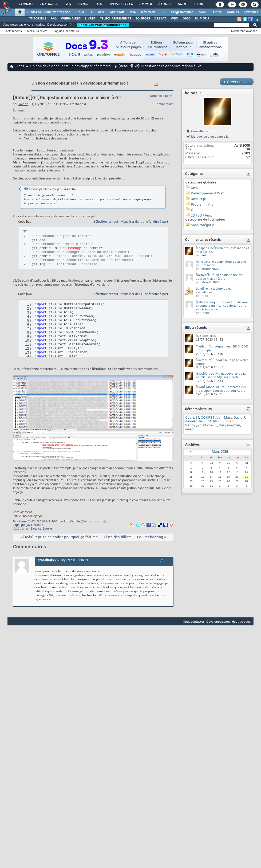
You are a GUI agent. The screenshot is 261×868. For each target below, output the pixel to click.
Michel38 (210, 426)
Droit (183, 4)
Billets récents (13, 31)
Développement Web (208, 194)
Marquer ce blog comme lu (207, 137)
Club (198, 4)
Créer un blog (237, 82)
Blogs (82, 4)
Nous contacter (193, 621)
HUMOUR (202, 19)
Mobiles (233, 12)
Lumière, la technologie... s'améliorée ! (214, 291)
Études (165, 4)
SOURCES (143, 19)
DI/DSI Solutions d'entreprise (49, 12)
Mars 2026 (220, 452)
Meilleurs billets (37, 31)
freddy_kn (193, 426)
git (23, 525)
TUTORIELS (38, 19)
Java (133, 12)
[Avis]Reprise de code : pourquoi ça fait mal (61, 537)
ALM (101, 12)
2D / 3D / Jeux (201, 216)
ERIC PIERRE (215, 422)
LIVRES (90, 19)
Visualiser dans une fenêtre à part (145, 221)
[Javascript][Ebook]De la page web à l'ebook (222, 362)
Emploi (145, 4)
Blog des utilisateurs (66, 31)
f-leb (205, 296)
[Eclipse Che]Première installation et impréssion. (222, 250)
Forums (26, 4)
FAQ (68, 4)
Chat (99, 4)
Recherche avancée (244, 31)
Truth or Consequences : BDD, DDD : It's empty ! (222, 349)
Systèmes (251, 12)
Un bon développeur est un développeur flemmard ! (71, 66)
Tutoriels (49, 4)
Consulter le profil (201, 131)
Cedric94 (192, 418)
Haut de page (241, 621)
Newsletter (121, 4)
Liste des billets (118, 537)
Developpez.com (218, 621)
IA (91, 12)
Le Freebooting (150, 537)
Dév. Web (148, 12)
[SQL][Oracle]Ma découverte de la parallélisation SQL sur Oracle (221, 376)
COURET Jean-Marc (216, 418)
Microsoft (117, 12)
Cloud (80, 12)
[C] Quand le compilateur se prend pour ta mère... (221, 264)
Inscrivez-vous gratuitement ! (103, 25)
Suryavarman (230, 426)
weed (189, 430)
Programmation (182, 12)
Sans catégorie (41, 529)
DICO (187, 19)
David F (239, 418)
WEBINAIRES (71, 19)
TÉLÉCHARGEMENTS (115, 19)
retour (38, 525)
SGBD (203, 12)
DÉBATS (160, 19)
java (29, 525)
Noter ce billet (160, 96)
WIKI (175, 19)
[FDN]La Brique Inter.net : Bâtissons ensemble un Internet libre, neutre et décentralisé (222, 306)
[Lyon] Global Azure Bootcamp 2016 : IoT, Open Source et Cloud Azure (222, 389)
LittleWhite (72, 522)
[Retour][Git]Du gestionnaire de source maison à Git (219, 277)
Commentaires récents (203, 240)
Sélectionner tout (106, 221)
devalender (194, 422)
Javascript (199, 199)
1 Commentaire (163, 104)
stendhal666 (48, 561)
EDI (163, 12)
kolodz (191, 93)
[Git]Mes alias (206, 336)
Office (217, 12)
